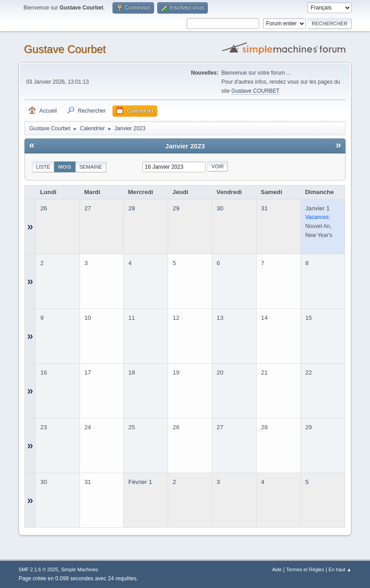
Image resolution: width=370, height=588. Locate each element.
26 (44, 208)
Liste (43, 167)
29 (176, 208)
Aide (277, 569)
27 (88, 208)
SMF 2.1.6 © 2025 (38, 569)
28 (132, 208)
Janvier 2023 (185, 146)
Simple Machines (80, 569)
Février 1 (140, 482)
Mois (65, 167)
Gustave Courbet (65, 49)
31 (265, 208)
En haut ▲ (340, 569)
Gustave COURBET (255, 91)
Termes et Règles (305, 569)
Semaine (91, 167)
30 (220, 208)
